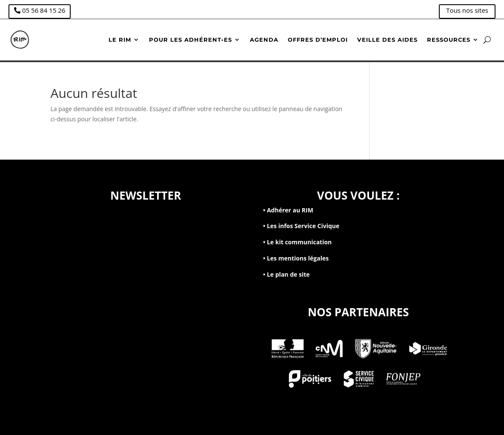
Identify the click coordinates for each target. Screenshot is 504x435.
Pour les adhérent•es (190, 40)
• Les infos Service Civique (301, 226)
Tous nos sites (467, 10)
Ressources (449, 40)
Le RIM (120, 40)
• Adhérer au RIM (288, 210)
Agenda (264, 40)
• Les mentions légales (296, 258)
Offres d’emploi (318, 40)
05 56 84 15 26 (44, 10)
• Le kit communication (297, 242)
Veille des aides (387, 40)
